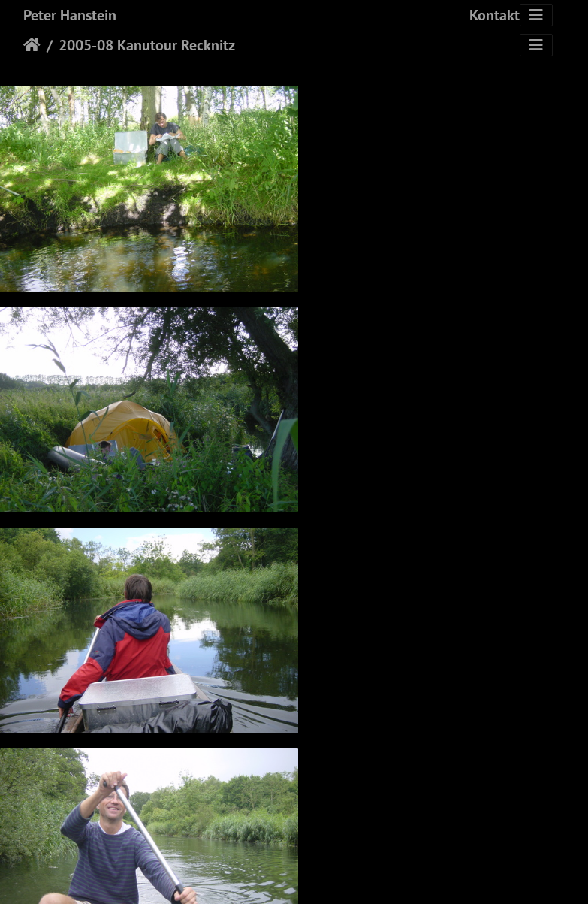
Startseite (32, 45)
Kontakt (495, 15)
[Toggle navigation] (536, 15)
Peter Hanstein (70, 15)
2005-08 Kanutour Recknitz (147, 45)
